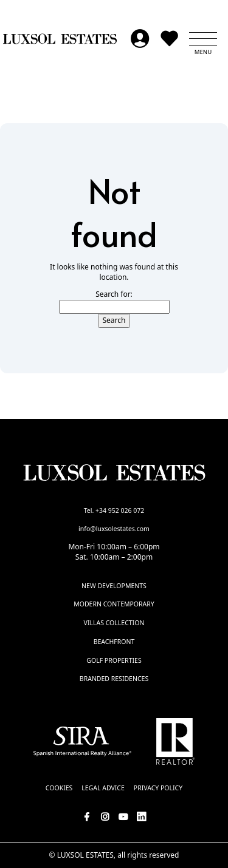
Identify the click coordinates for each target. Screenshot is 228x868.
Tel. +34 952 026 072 (114, 510)
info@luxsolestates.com (114, 529)
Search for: (114, 294)
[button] (203, 39)
